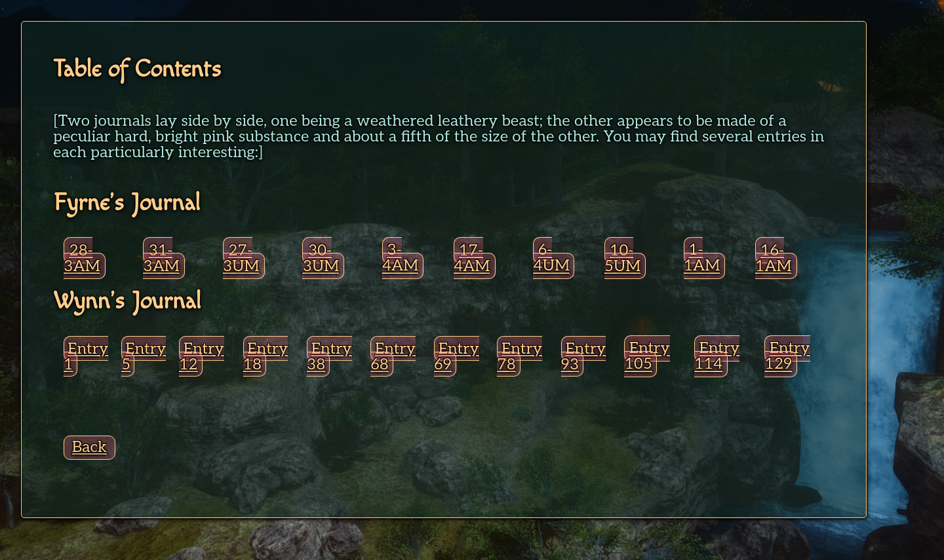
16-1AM (774, 258)
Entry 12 (202, 357)
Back (89, 447)
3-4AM (400, 258)
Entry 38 (329, 357)
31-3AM (161, 258)
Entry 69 (457, 357)
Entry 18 (266, 357)
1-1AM (702, 258)
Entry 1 (86, 357)
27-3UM (241, 258)
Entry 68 (393, 357)
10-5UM (622, 258)
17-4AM (472, 258)
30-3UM (321, 258)
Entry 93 (584, 357)
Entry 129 (787, 357)
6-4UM (551, 258)
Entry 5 (144, 357)
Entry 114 (717, 357)
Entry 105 (647, 357)
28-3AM (82, 258)
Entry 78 (520, 357)
